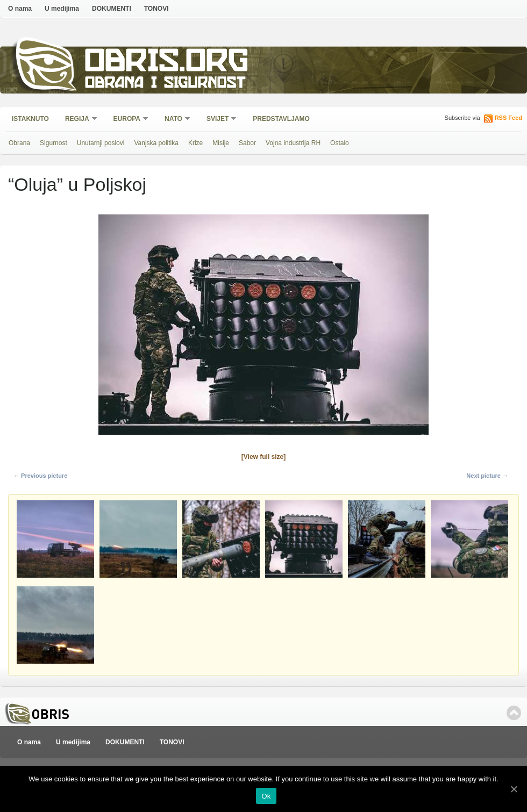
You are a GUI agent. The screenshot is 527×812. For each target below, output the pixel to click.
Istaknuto (30, 119)
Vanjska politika (156, 143)
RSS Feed (508, 118)
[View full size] (263, 457)
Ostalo (340, 143)
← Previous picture (40, 476)
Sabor (247, 143)
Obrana (19, 143)
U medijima (62, 9)
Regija (78, 120)
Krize (195, 143)
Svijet (218, 120)
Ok (266, 796)
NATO (174, 120)
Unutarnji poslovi (101, 143)
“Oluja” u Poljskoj (77, 184)
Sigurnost (54, 143)
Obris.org (167, 63)
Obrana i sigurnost (165, 84)
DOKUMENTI (112, 9)
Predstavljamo (281, 119)
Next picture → (487, 476)
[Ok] (514, 789)
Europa (127, 120)
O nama (20, 9)
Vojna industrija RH (293, 143)
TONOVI (156, 9)
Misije (221, 143)
